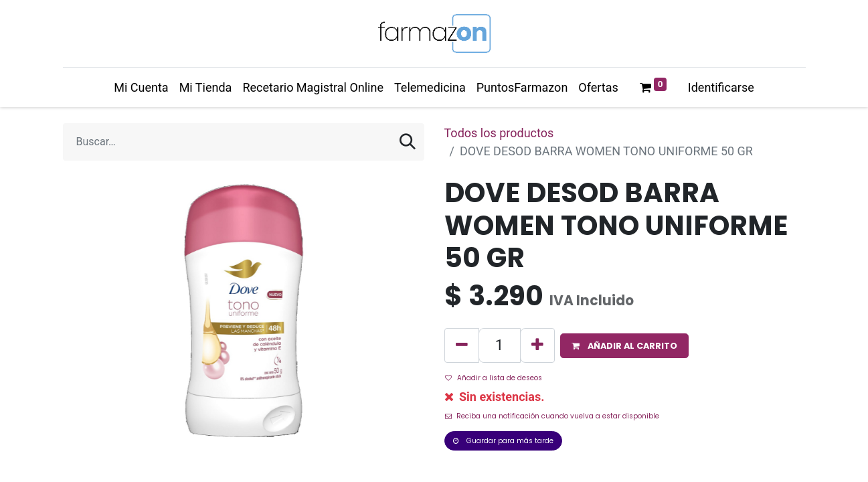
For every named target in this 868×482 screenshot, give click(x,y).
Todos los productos (499, 133)
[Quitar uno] (462, 345)
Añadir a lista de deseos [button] (494, 378)
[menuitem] (141, 87)
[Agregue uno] (537, 345)
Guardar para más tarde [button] (503, 441)
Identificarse (721, 87)
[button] (624, 346)
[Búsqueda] (408, 142)
